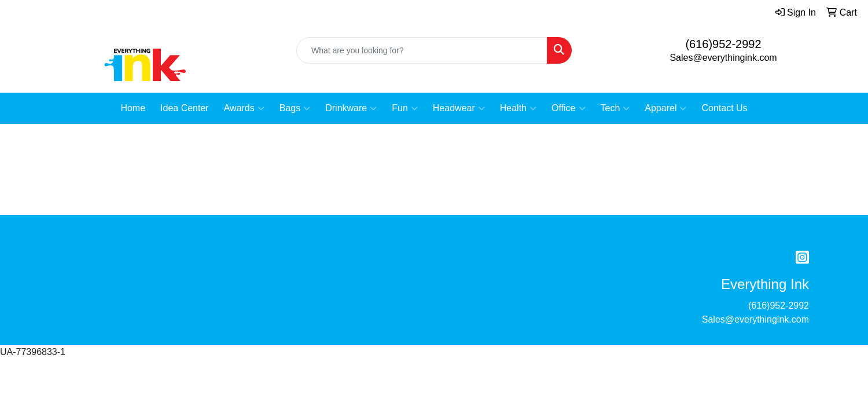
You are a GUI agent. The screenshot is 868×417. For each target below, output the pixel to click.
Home (133, 108)
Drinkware (351, 108)
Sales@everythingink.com (723, 58)
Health (518, 108)
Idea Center (185, 108)
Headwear (459, 108)
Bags (295, 108)
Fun (405, 108)
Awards (244, 108)
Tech (615, 108)
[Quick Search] (422, 50)
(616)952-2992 (723, 44)
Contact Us (724, 108)
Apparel (665, 108)
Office (569, 108)
